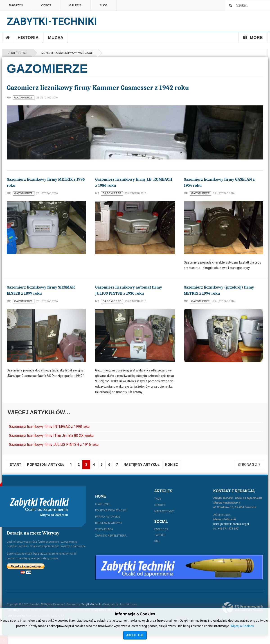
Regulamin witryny (109, 523)
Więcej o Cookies (242, 626)
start (16, 465)
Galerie (75, 5)
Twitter (160, 535)
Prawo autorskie (108, 517)
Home (8, 38)
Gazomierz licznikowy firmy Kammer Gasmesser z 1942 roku (98, 88)
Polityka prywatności (111, 510)
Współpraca (104, 529)
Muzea (58, 39)
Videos (46, 5)
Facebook (161, 529)
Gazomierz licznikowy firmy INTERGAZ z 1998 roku (49, 427)
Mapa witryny (164, 511)
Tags (158, 499)
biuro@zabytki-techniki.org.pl (231, 524)
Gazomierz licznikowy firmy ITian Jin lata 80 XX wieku (51, 436)
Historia (31, 39)
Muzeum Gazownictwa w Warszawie (67, 53)
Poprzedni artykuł (46, 465)
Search (160, 505)
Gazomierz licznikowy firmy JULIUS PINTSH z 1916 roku (54, 445)
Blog (103, 5)
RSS (157, 541)
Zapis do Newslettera (111, 536)
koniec (172, 465)
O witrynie (103, 504)
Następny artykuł (142, 465)
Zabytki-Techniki (91, 604)
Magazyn (16, 5)
